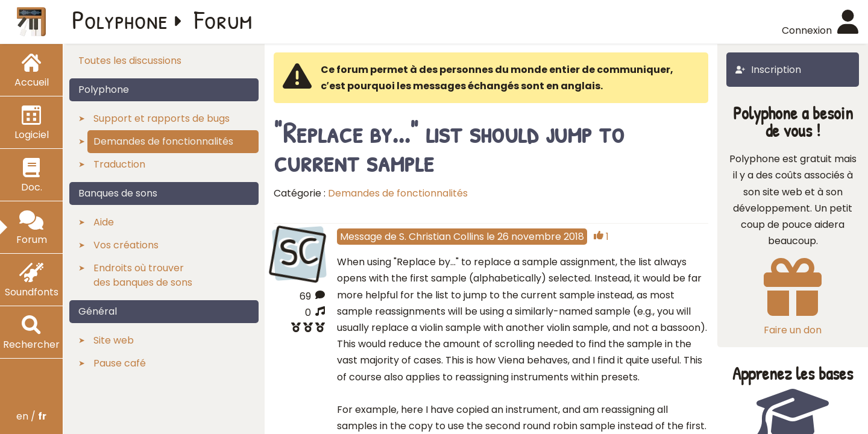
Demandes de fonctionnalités (398, 193)
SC (299, 252)
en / (31, 416)
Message (361, 237)
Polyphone (120, 19)
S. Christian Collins (442, 237)
